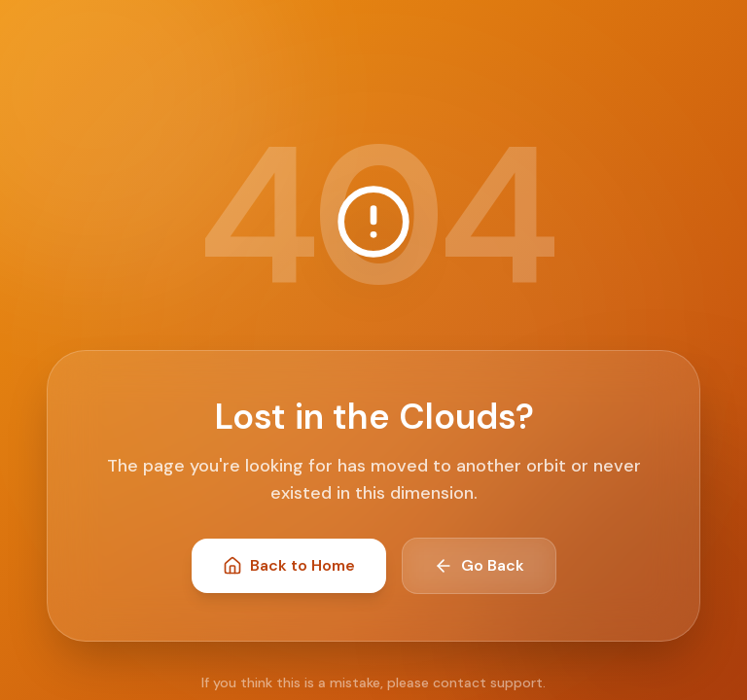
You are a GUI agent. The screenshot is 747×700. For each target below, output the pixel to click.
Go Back (479, 565)
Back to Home (289, 565)
